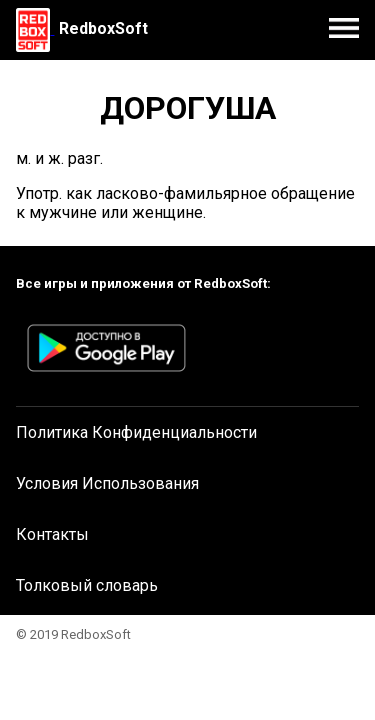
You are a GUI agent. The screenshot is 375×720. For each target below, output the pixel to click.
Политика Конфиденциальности (136, 432)
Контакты (52, 534)
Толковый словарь (87, 585)
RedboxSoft (103, 28)
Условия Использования (107, 483)
